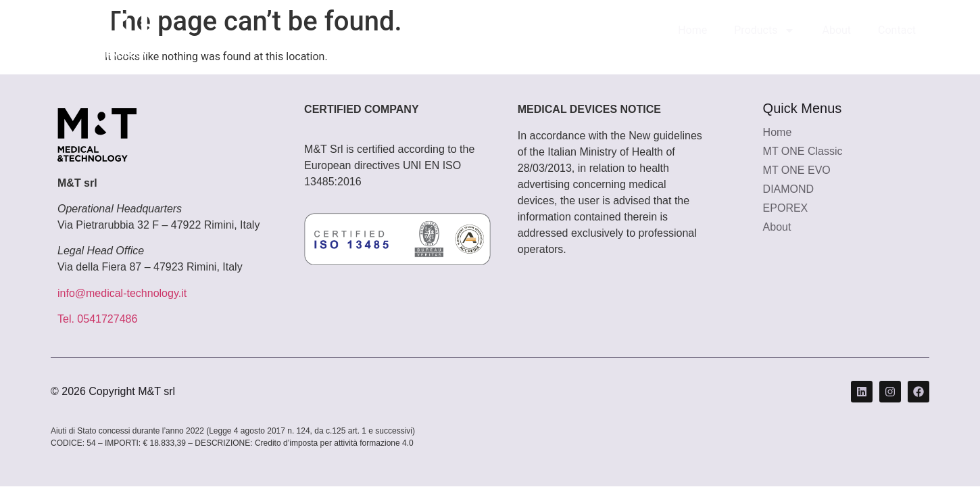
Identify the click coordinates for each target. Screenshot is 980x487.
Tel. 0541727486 (97, 319)
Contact (897, 30)
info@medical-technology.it (122, 293)
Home (692, 30)
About (836, 30)
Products (764, 30)
